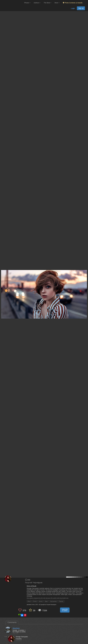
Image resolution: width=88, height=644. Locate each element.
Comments (12, 622)
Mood (29, 601)
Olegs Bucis (16, 628)
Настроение (53, 601)
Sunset (41, 601)
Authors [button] (37, 3)
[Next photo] (86, 285)
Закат (46, 601)
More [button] (57, 3)
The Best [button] (47, 3)
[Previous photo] (2, 285)
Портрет (61, 601)
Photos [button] (27, 3)
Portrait (35, 601)
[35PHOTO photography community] (12, 3)
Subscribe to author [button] (65, 610)
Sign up (81, 8)
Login (73, 8)
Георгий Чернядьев (34, 583)
